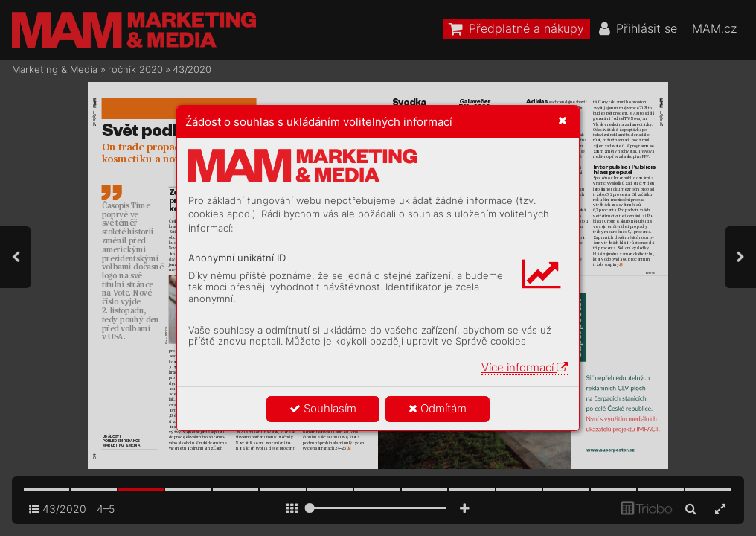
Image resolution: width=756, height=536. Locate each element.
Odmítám (438, 408)
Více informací (525, 367)
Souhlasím (323, 408)
